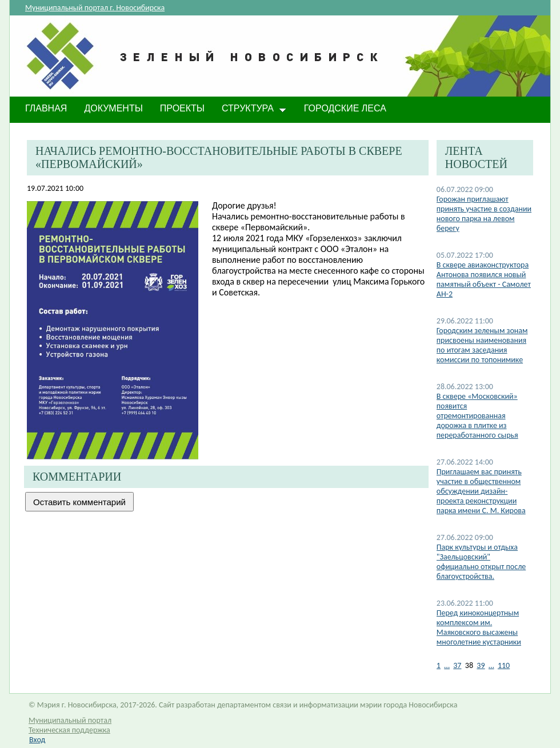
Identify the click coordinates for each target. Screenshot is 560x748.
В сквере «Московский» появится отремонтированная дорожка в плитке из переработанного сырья (477, 416)
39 (481, 665)
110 (504, 665)
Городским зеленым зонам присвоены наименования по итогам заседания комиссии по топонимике (482, 345)
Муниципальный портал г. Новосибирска (95, 8)
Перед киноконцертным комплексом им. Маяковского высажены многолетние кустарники (479, 627)
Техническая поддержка (69, 730)
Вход (37, 740)
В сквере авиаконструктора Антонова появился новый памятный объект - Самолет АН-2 (484, 279)
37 (457, 665)
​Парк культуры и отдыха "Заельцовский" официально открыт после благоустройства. (481, 562)
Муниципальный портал (70, 720)
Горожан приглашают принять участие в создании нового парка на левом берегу (484, 214)
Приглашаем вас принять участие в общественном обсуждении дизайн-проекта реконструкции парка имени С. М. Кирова (481, 491)
